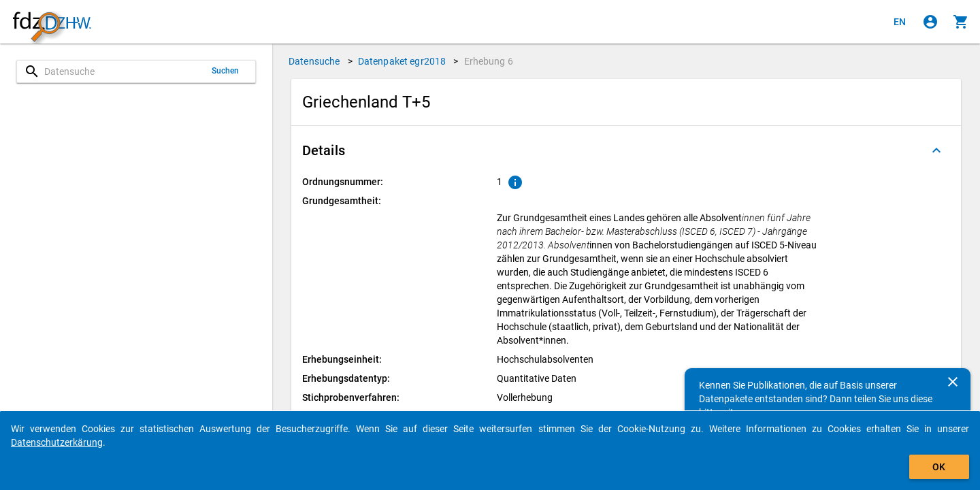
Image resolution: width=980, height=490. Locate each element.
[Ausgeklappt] (936, 150)
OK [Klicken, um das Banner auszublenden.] (939, 467)
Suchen (226, 71)
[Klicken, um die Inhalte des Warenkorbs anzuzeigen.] (961, 22)
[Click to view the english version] (900, 22)
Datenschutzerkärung (57, 442)
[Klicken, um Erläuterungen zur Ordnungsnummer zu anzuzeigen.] (515, 182)
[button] (626, 150)
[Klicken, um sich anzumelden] (930, 22)
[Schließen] (953, 382)
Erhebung (489, 61)
